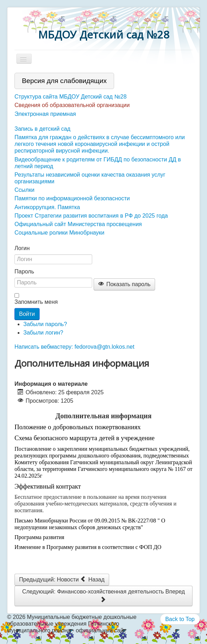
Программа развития (39, 537)
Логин (22, 248)
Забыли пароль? (45, 324)
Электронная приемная (45, 114)
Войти (27, 314)
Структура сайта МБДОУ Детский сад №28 (70, 97)
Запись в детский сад (42, 129)
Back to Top (180, 619)
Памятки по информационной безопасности (72, 198)
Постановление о (35, 449)
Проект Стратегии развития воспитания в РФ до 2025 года (91, 216)
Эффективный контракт (48, 486)
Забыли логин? (43, 333)
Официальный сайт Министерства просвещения (78, 224)
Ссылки (24, 190)
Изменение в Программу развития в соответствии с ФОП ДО (88, 547)
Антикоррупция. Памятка (47, 207)
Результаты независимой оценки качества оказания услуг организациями (90, 178)
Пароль (24, 271)
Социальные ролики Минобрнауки (59, 233)
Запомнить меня (36, 302)
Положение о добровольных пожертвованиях (78, 427)
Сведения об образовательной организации (72, 105)
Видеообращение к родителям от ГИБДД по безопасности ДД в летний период (98, 163)
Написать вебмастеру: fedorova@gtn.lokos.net (74, 347)
